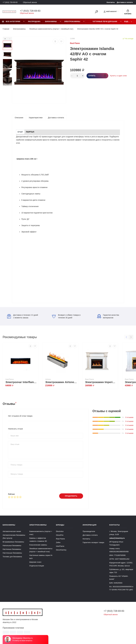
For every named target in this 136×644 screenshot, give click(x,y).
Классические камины (38, 545)
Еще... (127, 21)
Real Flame (60, 539)
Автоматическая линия (12, 531)
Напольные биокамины (12, 545)
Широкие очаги (35, 562)
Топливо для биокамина (12, 557)
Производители (89, 531)
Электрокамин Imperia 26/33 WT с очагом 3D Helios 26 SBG (101, 382)
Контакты (111, 2)
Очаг (20, 132)
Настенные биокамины (12, 549)
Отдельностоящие (37, 566)
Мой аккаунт (110, 11)
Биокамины (51, 21)
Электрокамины (72, 21)
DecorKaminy (61, 550)
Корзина (128, 12)
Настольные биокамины (12, 553)
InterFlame (60, 546)
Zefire (58, 542)
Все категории (11, 21)
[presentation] (28, 485)
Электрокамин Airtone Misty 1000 (61, 382)
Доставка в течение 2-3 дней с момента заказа (23, 316)
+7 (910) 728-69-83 (10, 2)
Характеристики (36, 118)
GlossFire (60, 535)
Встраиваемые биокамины (13, 542)
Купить (97, 76)
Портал (30, 132)
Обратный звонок (30, 2)
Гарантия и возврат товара (93, 542)
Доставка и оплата (125, 2)
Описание (19, 118)
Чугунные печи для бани (105, 21)
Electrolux (60, 531)
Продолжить (71, 496)
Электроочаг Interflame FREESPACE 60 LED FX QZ (21, 382)
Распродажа (34, 21)
